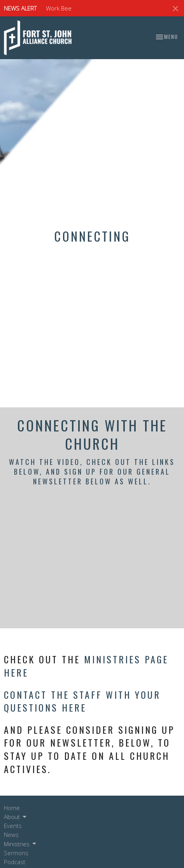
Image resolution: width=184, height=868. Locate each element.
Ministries (21, 844)
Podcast (15, 862)
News (11, 835)
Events (13, 826)
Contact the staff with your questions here (82, 701)
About (16, 817)
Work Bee (59, 8)
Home (12, 808)
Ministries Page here (86, 666)
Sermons (16, 853)
